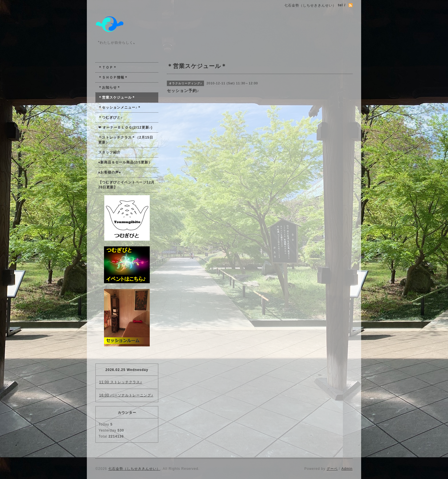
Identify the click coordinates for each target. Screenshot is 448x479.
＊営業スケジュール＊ (117, 97)
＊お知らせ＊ (109, 87)
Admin (347, 469)
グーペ (332, 469)
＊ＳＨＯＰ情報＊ (113, 77)
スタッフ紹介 (109, 152)
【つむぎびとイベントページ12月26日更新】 (126, 185)
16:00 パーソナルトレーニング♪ (126, 395)
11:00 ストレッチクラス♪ (121, 382)
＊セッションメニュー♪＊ (120, 107)
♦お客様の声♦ (110, 172)
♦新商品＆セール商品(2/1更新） (125, 162)
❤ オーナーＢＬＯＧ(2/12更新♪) (125, 127)
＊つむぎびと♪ (110, 117)
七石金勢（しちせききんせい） (134, 469)
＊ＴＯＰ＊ (108, 67)
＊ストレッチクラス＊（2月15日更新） (126, 140)
